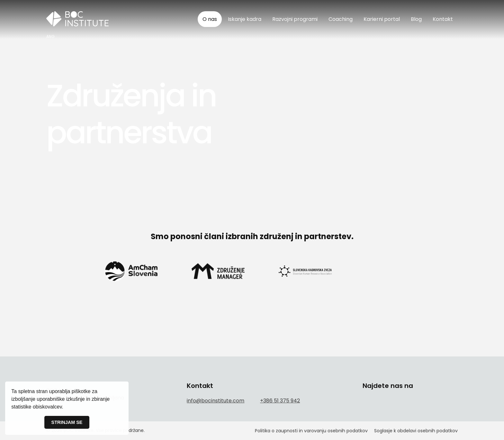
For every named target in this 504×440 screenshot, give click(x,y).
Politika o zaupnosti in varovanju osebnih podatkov (311, 431)
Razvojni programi (295, 19)
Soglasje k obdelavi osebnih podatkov (416, 431)
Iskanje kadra (245, 19)
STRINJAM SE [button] (67, 422)
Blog (416, 19)
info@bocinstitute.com (216, 401)
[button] (66, 408)
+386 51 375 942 (280, 401)
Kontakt (443, 19)
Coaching (341, 19)
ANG (50, 37)
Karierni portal (382, 19)
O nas (210, 19)
